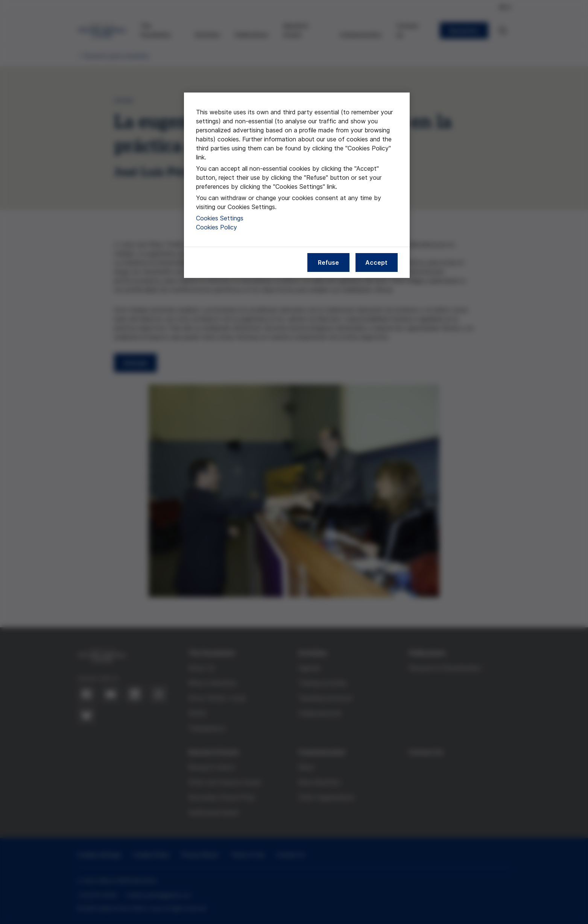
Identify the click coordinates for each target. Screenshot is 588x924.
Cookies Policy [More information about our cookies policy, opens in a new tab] (217, 227)
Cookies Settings (220, 218)
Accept (376, 262)
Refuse (328, 262)
